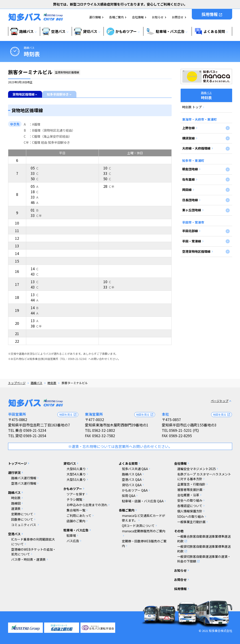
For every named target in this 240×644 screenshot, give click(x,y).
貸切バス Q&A (132, 485)
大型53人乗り (76, 479)
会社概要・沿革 (188, 495)
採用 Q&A (129, 496)
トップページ (17, 383)
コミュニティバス (24, 525)
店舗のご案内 (76, 521)
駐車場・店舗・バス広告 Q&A (143, 501)
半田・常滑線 (192, 241)
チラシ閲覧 (74, 499)
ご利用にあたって (79, 516)
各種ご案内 (116, 17)
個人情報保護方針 (190, 511)
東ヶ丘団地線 (192, 210)
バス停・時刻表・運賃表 (28, 559)
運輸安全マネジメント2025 (197, 469)
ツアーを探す (76, 494)
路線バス (29, 48)
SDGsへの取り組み (191, 516)
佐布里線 (188, 179)
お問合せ (178, 17)
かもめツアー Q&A (135, 490)
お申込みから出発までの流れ (87, 505)
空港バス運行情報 (24, 483)
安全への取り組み (190, 500)
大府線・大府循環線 (196, 148)
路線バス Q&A (132, 474)
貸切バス (70, 463)
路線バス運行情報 (24, 478)
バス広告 (73, 541)
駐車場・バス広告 (76, 530)
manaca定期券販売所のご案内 (144, 531)
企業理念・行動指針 (191, 484)
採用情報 (212, 14)
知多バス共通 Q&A (135, 469)
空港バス (14, 534)
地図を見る (68, 415)
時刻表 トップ (192, 107)
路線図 (16, 503)
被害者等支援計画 (190, 490)
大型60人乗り (76, 469)
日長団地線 (190, 200)
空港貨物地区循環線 (196, 251)
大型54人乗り (76, 474)
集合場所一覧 (76, 510)
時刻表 (52, 383)
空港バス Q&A (132, 479)
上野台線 (188, 128)
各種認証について (190, 506)
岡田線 (187, 190)
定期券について (22, 514)
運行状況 (14, 473)
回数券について (22, 519)
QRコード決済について (138, 526)
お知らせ (158, 17)
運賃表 (16, 509)
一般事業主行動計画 (191, 522)
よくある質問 (128, 463)
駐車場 (71, 535)
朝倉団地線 (190, 169)
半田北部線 (190, 231)
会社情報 (138, 17)
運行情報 (95, 17)
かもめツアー (73, 489)
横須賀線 (188, 138)
